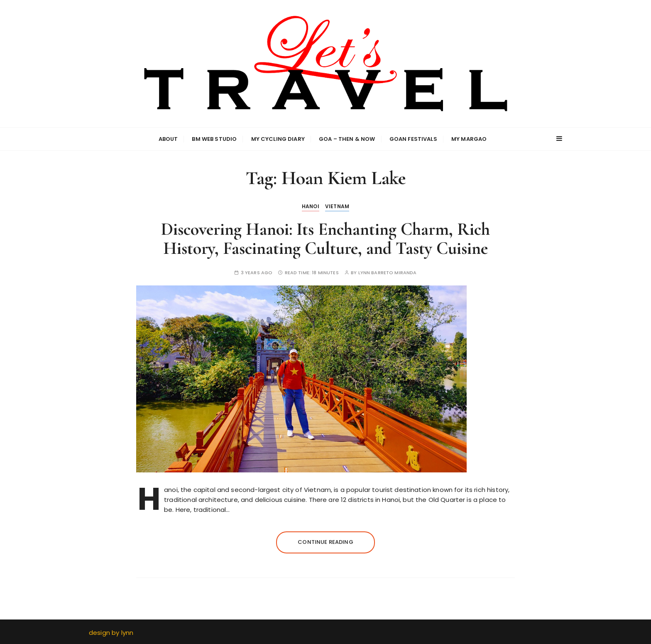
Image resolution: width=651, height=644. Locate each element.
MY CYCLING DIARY (278, 139)
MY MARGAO (469, 139)
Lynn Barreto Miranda (388, 273)
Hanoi (311, 206)
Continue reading (325, 542)
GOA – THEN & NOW (347, 139)
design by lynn (111, 633)
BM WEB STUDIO (214, 139)
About (168, 139)
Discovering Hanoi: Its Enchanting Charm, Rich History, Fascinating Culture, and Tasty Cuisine (325, 239)
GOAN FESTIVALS (413, 139)
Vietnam (337, 206)
